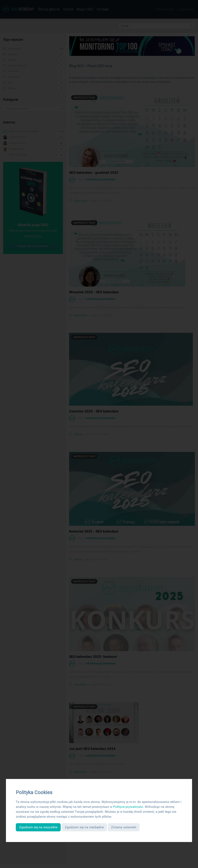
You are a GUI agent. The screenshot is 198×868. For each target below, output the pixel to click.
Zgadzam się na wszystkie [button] (38, 827)
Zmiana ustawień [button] (124, 827)
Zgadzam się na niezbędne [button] (84, 827)
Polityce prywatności (128, 807)
